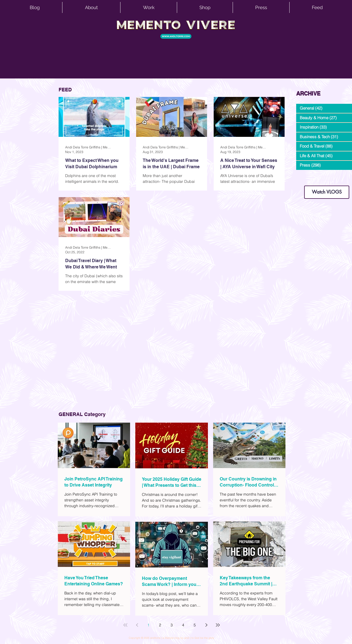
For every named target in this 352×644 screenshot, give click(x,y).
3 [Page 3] (172, 625)
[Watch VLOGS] (327, 192)
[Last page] (218, 625)
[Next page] (206, 625)
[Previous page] (137, 625)
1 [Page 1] (148, 625)
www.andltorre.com (309, 180)
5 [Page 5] (195, 625)
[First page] (125, 625)
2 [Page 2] (160, 625)
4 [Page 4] (183, 625)
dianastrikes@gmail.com (327, 176)
